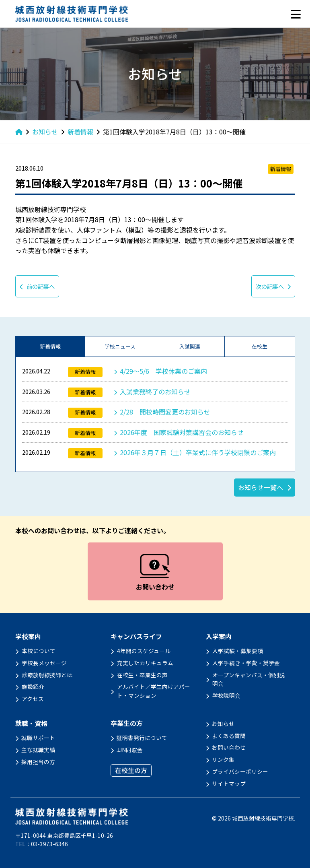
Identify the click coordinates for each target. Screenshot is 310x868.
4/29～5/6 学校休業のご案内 (163, 371)
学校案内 (28, 636)
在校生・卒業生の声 (142, 675)
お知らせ (223, 724)
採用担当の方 (38, 762)
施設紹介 (33, 687)
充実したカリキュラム (145, 663)
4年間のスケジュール (144, 651)
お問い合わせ (229, 747)
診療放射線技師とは (47, 675)
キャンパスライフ (136, 636)
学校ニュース (120, 346)
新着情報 (50, 346)
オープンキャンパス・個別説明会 (249, 679)
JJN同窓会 (130, 750)
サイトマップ (229, 783)
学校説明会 (226, 695)
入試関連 (190, 346)
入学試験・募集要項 (238, 651)
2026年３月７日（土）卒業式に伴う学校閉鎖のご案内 (198, 452)
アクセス (33, 699)
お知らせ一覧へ (261, 487)
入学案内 (219, 636)
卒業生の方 (127, 723)
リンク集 (223, 759)
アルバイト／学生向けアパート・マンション (154, 691)
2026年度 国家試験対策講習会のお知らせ (182, 432)
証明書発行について (142, 738)
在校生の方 (131, 770)
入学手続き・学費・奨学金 (246, 663)
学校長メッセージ (44, 663)
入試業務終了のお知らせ (155, 392)
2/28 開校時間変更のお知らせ (165, 412)
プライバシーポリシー (240, 771)
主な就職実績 (38, 750)
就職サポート (38, 738)
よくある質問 (229, 736)
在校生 (260, 346)
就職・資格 (31, 723)
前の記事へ (37, 286)
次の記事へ (273, 286)
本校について (39, 651)
